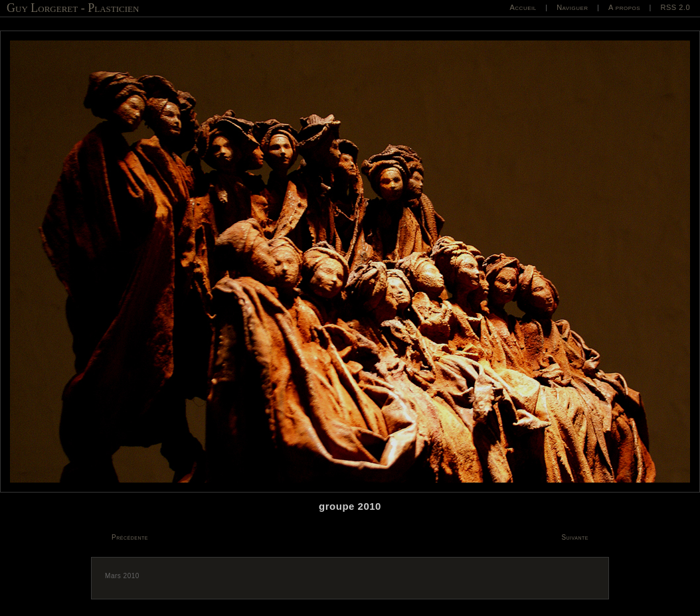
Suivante (575, 537)
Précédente (130, 537)
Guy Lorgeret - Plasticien (73, 8)
